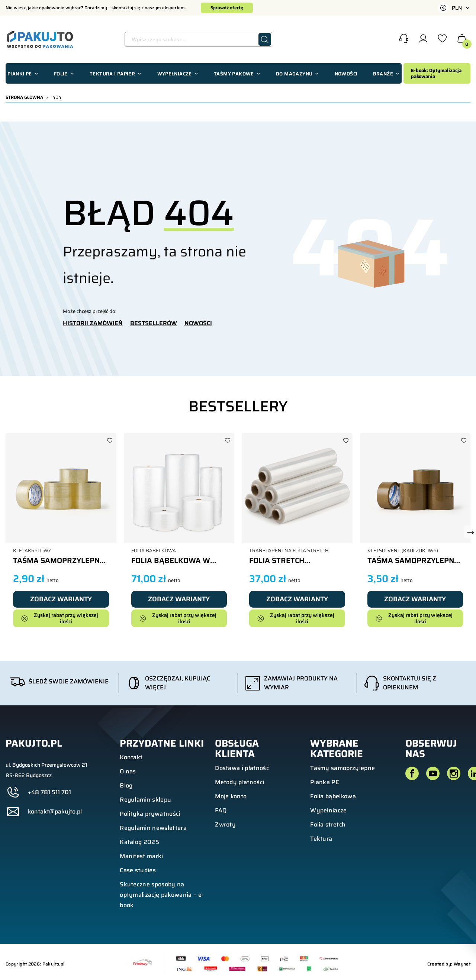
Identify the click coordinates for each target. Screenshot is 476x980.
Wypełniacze (329, 810)
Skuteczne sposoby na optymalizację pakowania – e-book (162, 895)
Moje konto (231, 796)
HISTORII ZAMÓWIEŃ (93, 323)
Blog (126, 785)
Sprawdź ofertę (227, 8)
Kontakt (131, 757)
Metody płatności (239, 782)
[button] (404, 39)
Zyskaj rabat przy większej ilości (60, 618)
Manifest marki (141, 856)
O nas (128, 771)
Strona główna (24, 97)
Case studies (138, 870)
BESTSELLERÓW (154, 323)
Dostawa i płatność (242, 768)
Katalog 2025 (139, 842)
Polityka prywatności (150, 814)
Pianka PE (325, 782)
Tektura (321, 839)
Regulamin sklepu (145, 800)
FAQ (221, 810)
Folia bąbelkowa (333, 796)
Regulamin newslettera (153, 828)
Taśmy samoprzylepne (342, 768)
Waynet (462, 964)
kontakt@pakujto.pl (55, 812)
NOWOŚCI (198, 323)
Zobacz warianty (61, 599)
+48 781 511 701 (49, 792)
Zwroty (225, 824)
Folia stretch (328, 824)
